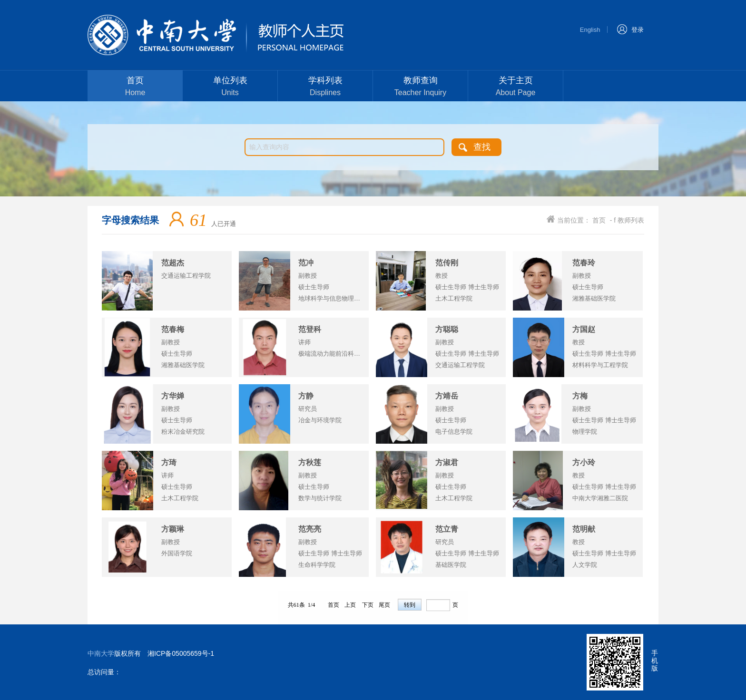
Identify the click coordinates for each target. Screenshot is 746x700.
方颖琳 (173, 529)
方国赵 (584, 329)
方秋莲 (310, 462)
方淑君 (447, 462)
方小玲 (584, 462)
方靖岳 (447, 396)
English (590, 30)
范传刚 (447, 263)
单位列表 (230, 87)
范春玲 (584, 263)
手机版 (655, 661)
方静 (306, 396)
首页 (135, 87)
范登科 (310, 329)
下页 (368, 604)
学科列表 (325, 87)
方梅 (580, 396)
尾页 (384, 604)
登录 (630, 29)
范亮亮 (310, 529)
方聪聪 (447, 329)
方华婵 (173, 396)
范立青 (447, 529)
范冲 (306, 263)
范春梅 (173, 329)
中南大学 (101, 653)
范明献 (584, 529)
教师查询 (420, 87)
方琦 (169, 462)
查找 (482, 147)
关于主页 (515, 87)
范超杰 (173, 263)
